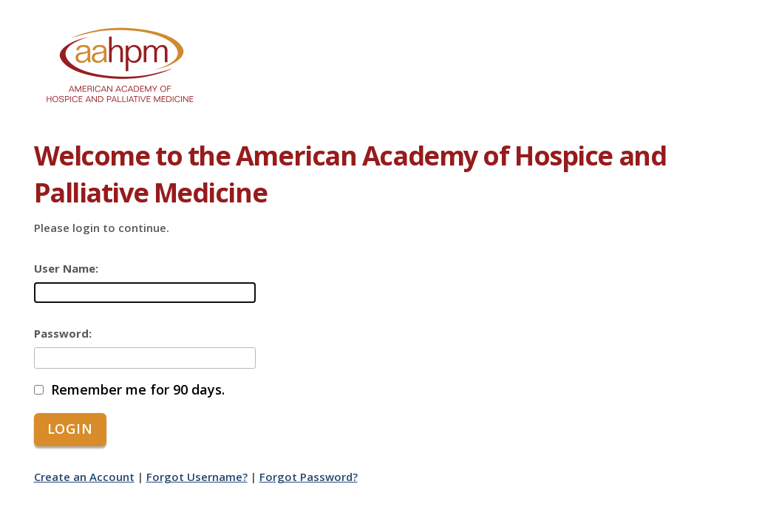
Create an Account (84, 477)
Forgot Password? (309, 477)
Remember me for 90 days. (138, 390)
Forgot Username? (197, 477)
